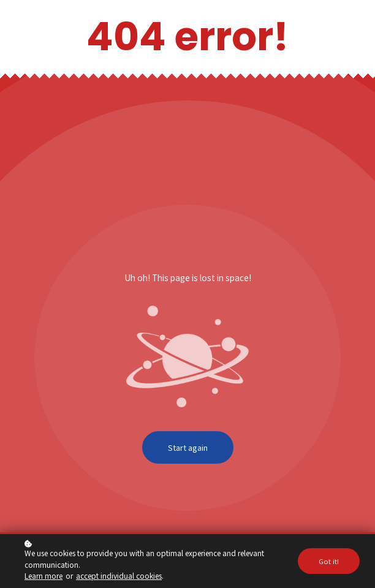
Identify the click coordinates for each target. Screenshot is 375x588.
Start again (188, 447)
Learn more (44, 575)
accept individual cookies (119, 575)
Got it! (329, 561)
